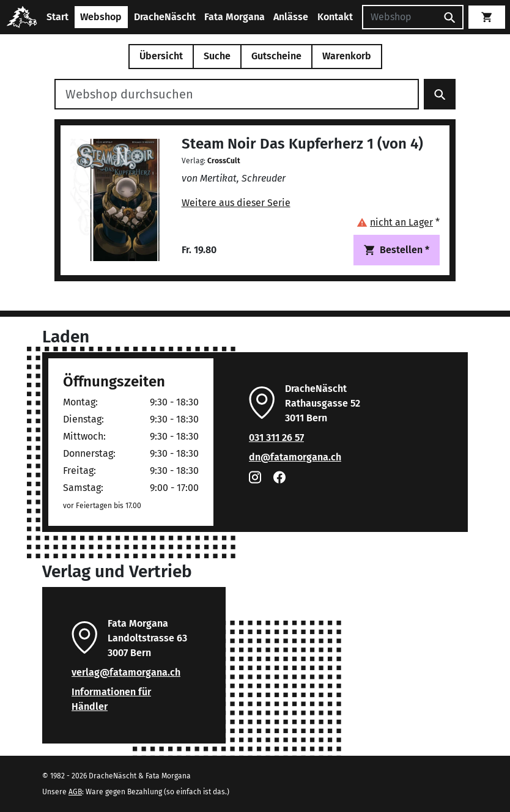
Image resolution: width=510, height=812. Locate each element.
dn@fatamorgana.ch (295, 457)
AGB (75, 792)
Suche (217, 56)
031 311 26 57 (276, 437)
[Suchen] (399, 17)
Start (57, 17)
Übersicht (161, 56)
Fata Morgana (235, 17)
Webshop (101, 17)
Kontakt (335, 17)
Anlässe (291, 17)
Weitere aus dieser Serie (236, 203)
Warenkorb (347, 56)
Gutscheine (276, 56)
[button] (398, 222)
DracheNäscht (165, 17)
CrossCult (224, 161)
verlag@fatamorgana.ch (126, 672)
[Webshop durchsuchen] (237, 94)
